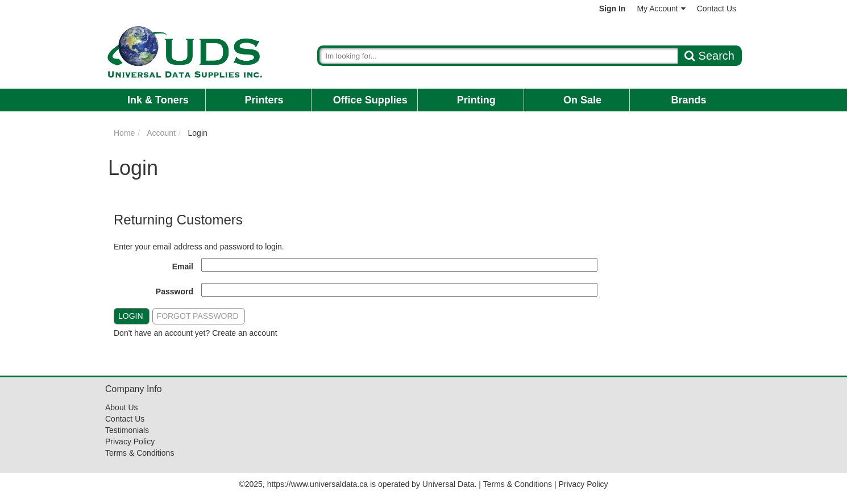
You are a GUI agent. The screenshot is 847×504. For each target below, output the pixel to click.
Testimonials (127, 430)
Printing (476, 100)
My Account (661, 9)
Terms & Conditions (140, 453)
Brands (689, 100)
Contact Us (717, 9)
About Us (122, 407)
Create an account (244, 333)
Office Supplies (370, 100)
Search (709, 56)
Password (175, 291)
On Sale (582, 100)
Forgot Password (198, 316)
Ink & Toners (158, 100)
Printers (264, 100)
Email (183, 266)
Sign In (613, 9)
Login (131, 316)
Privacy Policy (130, 441)
